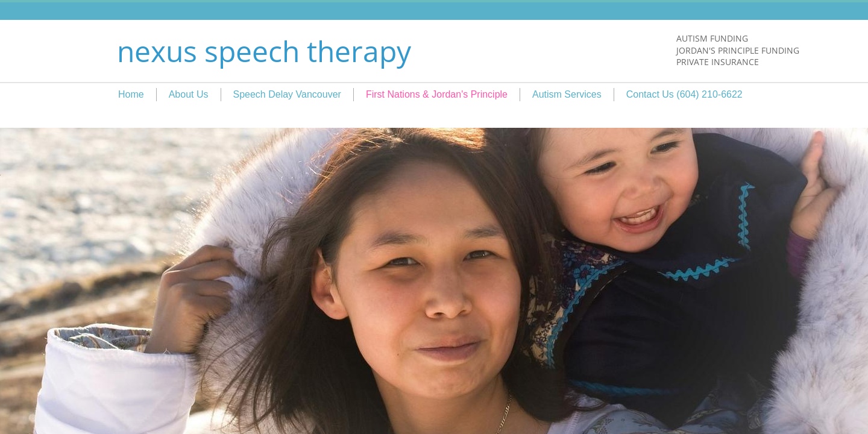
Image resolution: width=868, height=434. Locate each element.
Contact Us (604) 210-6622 (684, 94)
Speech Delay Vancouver (287, 94)
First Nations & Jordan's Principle (437, 94)
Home (131, 94)
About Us (189, 94)
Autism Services (567, 94)
